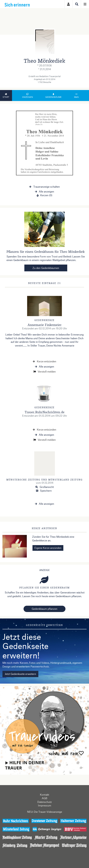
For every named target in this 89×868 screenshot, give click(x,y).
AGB (44, 798)
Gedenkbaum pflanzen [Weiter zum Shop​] (44, 609)
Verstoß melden (45, 371)
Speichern (44, 491)
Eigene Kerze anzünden (48, 548)
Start (6, 96)
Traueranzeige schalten (44, 187)
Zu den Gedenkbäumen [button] (46, 268)
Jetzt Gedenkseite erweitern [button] (20, 674)
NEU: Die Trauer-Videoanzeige (45, 812)
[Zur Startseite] (24, 4)
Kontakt (44, 795)
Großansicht (45, 487)
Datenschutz (45, 802)
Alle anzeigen (44, 191)
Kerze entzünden (44, 361)
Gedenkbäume (53, 96)
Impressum (45, 805)
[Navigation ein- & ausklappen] (85, 4)
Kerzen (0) (44, 195)
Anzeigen (27, 96)
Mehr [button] (76, 96)
